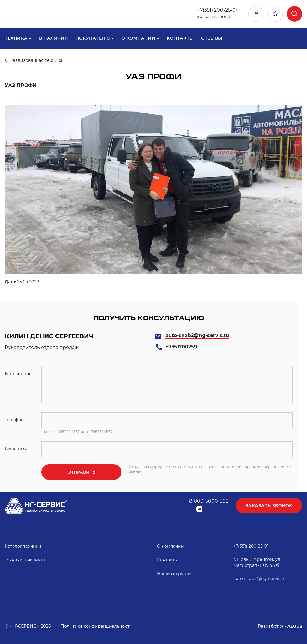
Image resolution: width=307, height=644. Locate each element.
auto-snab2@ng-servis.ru (197, 335)
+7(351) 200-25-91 (217, 10)
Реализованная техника (36, 60)
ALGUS (295, 626)
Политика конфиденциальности (97, 626)
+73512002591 (182, 347)
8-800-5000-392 (209, 501)
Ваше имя (16, 449)
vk (199, 509)
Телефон (14, 420)
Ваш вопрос (18, 374)
